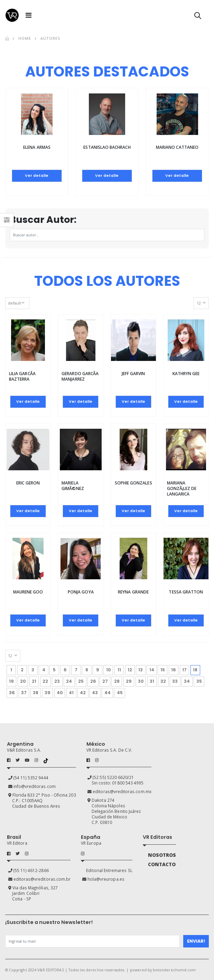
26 (93, 681)
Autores (50, 38)
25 (81, 681)
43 (95, 693)
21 (34, 681)
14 (152, 670)
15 (163, 670)
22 (45, 681)
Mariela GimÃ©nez (73, 486)
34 (187, 681)
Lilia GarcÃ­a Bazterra (22, 376)
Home (25, 38)
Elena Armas (37, 147)
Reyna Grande (133, 592)
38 (36, 693)
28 (117, 681)
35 (199, 681)
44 (108, 693)
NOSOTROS (162, 855)
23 (57, 681)
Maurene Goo (28, 592)
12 (130, 670)
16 (174, 670)
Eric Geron (28, 483)
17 (184, 670)
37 (24, 693)
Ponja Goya (81, 592)
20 (23, 681)
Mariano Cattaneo (177, 147)
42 (83, 693)
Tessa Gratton (186, 592)
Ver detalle (37, 176)
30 (141, 681)
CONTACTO (162, 864)
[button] (198, 17)
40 (60, 693)
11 (119, 670)
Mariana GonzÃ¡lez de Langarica (182, 488)
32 (163, 681)
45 (120, 693)
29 (129, 681)
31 (152, 681)
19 (11, 681)
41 (71, 693)
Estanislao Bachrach (107, 147)
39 (48, 693)
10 (108, 670)
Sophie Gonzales (133, 483)
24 (69, 681)
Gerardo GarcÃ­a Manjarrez (80, 376)
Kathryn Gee (186, 374)
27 (105, 681)
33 (175, 681)
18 (196, 669)
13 (141, 670)
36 (12, 693)
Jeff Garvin (133, 374)
